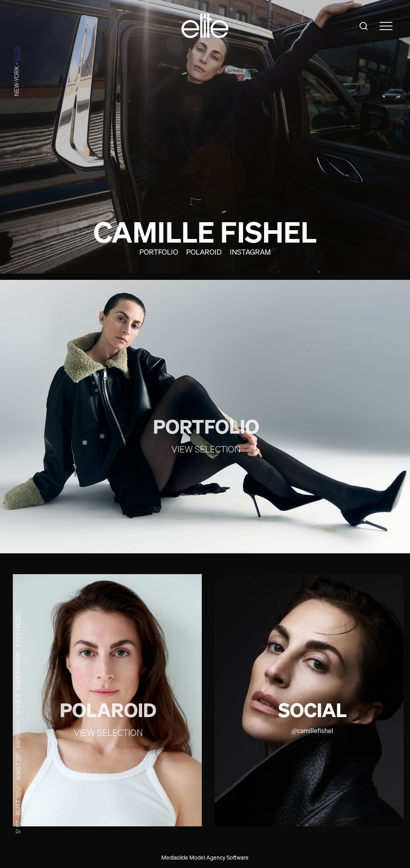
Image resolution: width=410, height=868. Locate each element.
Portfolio (159, 252)
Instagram (250, 252)
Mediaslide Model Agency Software (205, 857)
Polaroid (204, 252)
